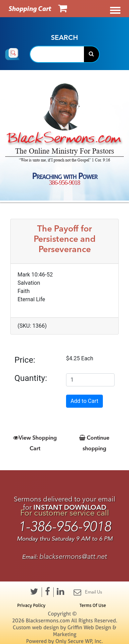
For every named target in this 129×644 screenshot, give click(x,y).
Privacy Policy (31, 605)
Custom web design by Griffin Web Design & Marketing (64, 631)
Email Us (88, 592)
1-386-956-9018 (65, 527)
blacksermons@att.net (73, 557)
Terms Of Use (93, 605)
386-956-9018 (65, 183)
